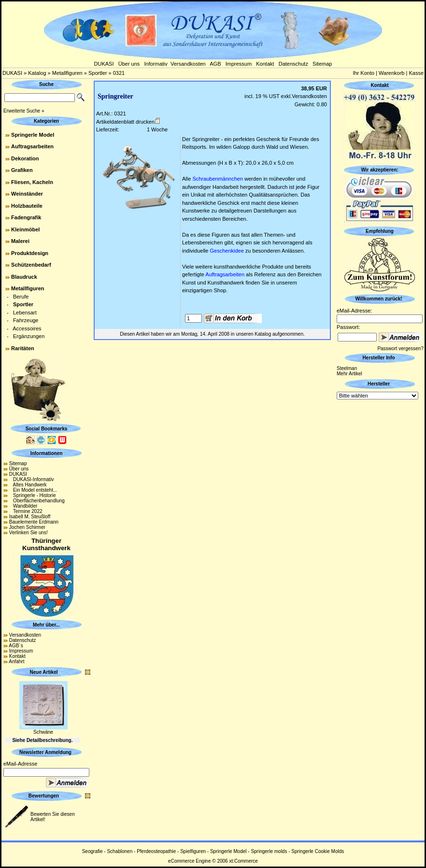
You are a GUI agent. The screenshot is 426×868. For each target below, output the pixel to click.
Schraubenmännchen (218, 179)
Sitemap (322, 64)
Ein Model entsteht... (33, 490)
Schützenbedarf (31, 265)
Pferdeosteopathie (156, 851)
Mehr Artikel (349, 374)
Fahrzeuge (26, 320)
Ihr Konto (363, 73)
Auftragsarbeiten (32, 146)
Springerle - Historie (33, 495)
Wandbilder (23, 506)
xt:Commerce (243, 861)
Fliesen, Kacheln (32, 182)
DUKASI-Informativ (32, 479)
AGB (215, 64)
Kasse (416, 73)
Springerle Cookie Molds (318, 851)
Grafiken (22, 170)
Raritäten (23, 348)
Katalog (37, 73)
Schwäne (43, 732)
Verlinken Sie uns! (28, 533)
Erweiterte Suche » (24, 111)
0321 (119, 73)
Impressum (239, 64)
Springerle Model (33, 135)
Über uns (129, 64)
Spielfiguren (193, 851)
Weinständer (27, 194)
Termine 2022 (26, 511)
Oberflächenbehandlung (37, 501)
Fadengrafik (26, 217)
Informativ (156, 64)
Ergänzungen (29, 336)
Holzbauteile (27, 206)
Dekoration (25, 158)
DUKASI (104, 64)
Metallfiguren (67, 73)
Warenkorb (391, 73)
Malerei (20, 241)
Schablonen (120, 851)
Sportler (98, 73)
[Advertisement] (380, 546)
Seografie (92, 851)
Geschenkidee (227, 251)
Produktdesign (30, 253)
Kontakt (265, 64)
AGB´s (16, 646)
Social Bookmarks (47, 429)
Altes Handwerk (28, 485)
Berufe (21, 297)
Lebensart (25, 313)
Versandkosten (188, 64)
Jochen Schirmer (27, 527)
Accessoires (27, 328)
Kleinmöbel (25, 229)
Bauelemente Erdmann (34, 522)
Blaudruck (24, 277)
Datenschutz (293, 64)
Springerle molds (269, 851)
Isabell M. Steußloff (30, 517)
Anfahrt (16, 662)
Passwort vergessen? (400, 349)
